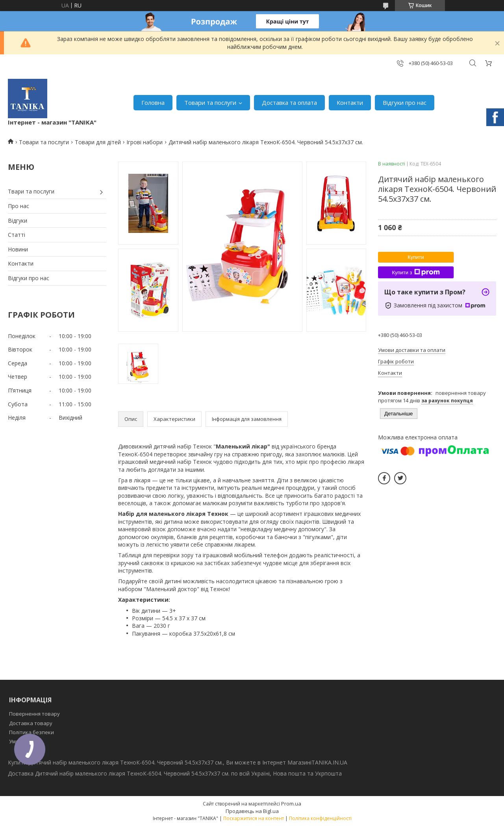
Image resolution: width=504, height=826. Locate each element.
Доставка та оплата (289, 102)
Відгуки (18, 220)
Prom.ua (291, 804)
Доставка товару (31, 723)
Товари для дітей (98, 142)
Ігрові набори (145, 142)
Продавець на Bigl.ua (252, 811)
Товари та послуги (210, 102)
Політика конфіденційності (320, 818)
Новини (18, 249)
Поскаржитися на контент (254, 818)
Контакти (350, 102)
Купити (416, 257)
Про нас (19, 206)
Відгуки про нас (405, 102)
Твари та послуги (31, 191)
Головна (153, 102)
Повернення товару (34, 714)
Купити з (416, 272)
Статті (17, 235)
